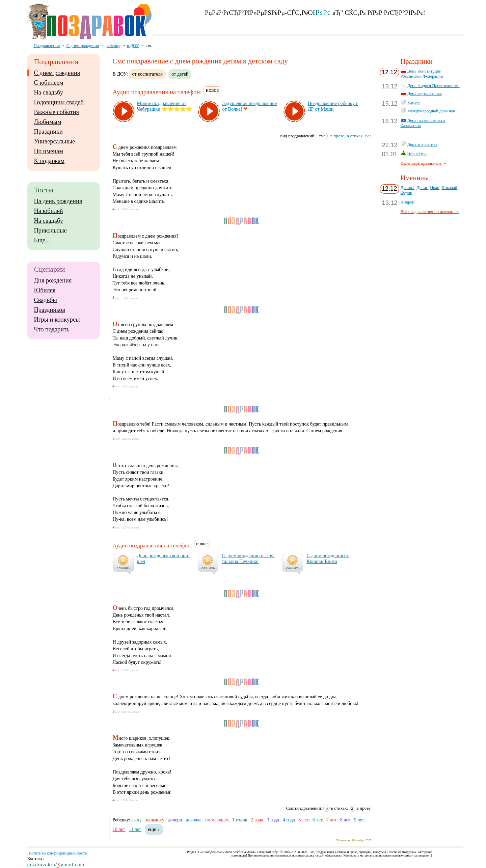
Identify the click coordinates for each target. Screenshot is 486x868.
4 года (289, 820)
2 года (257, 820)
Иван (435, 188)
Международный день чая (431, 111)
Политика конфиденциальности (58, 853)
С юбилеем (49, 83)
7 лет (331, 820)
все (369, 136)
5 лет (304, 820)
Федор (407, 193)
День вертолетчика (425, 93)
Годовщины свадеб (59, 102)
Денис (422, 188)
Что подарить (52, 329)
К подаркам (49, 161)
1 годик (240, 820)
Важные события (57, 112)
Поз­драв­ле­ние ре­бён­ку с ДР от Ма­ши (333, 106)
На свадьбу (49, 92)
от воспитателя (147, 74)
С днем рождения (57, 73)
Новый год (417, 154)
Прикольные (50, 230)
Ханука (414, 103)
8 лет (345, 820)
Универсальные (55, 141)
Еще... (42, 240)
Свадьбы (46, 300)
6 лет (318, 820)
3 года (273, 820)
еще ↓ (154, 829)
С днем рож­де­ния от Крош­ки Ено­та (328, 558)
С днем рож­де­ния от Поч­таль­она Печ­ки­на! (248, 558)
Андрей (408, 202)
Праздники (48, 132)
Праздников (50, 310)
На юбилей (49, 211)
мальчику (155, 820)
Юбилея (45, 290)
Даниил (408, 188)
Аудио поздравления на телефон (156, 92)
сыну (136, 820)
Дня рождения (53, 280)
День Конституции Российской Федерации (422, 74)
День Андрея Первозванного (434, 86)
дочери (175, 820)
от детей (180, 74)
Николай (449, 188)
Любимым (48, 122)
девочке (194, 820)
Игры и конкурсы (57, 320)
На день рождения (58, 201)
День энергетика (422, 144)
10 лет (119, 829)
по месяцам (217, 820)
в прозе (337, 136)
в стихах (355, 136)
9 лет (359, 820)
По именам (49, 151)
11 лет (135, 829)
